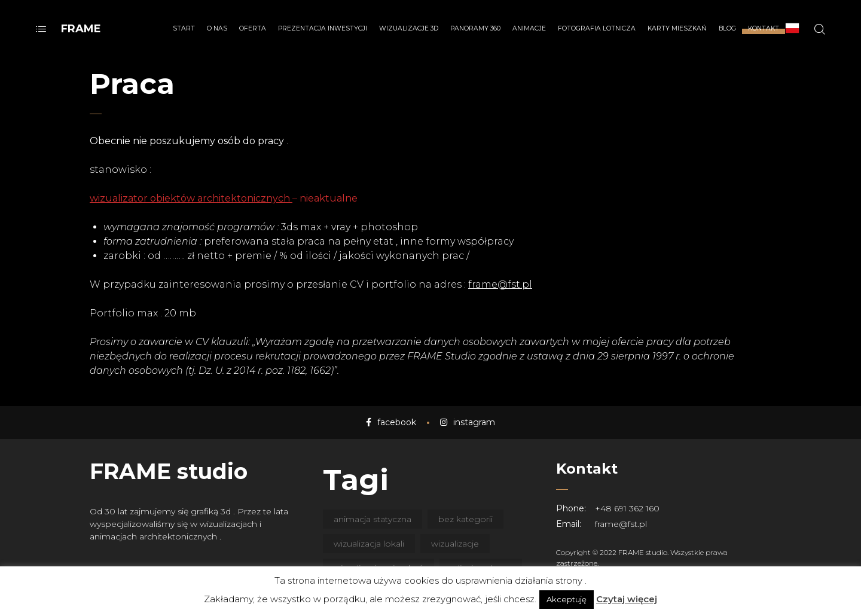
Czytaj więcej (627, 599)
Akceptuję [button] (567, 599)
